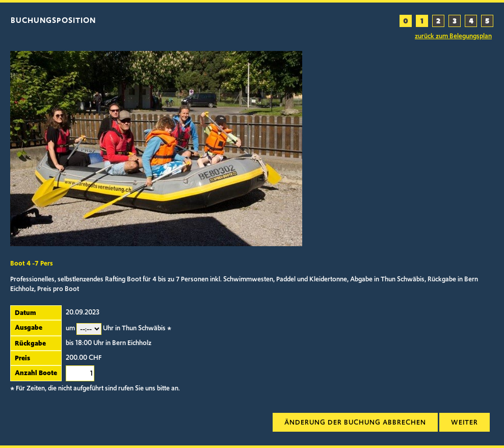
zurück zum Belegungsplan (453, 36)
